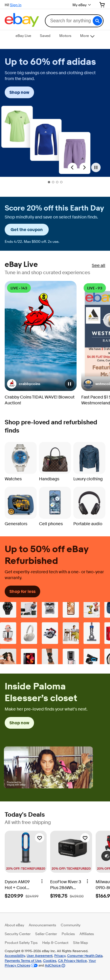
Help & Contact (55, 942)
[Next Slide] (84, 167)
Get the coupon (27, 230)
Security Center (18, 934)
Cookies (50, 960)
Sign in (16, 5)
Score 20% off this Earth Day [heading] (54, 208)
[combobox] (74, 21)
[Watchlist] (40, 838)
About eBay (14, 925)
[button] (97, 21)
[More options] (42, 881)
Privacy (60, 956)
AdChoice (55, 965)
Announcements (42, 925)
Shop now (19, 92)
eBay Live (21, 265)
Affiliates (87, 934)
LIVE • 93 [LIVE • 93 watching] (95, 288)
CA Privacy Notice (72, 960)
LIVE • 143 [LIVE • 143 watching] (19, 288)
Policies (68, 934)
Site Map (81, 942)
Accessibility (15, 956)
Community (71, 925)
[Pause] (96, 167)
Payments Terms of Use (23, 960)
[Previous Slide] (72, 167)
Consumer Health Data (85, 956)
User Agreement (40, 956)
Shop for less (22, 591)
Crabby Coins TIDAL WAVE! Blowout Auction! (40, 400)
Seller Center (46, 934)
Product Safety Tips (21, 942)
